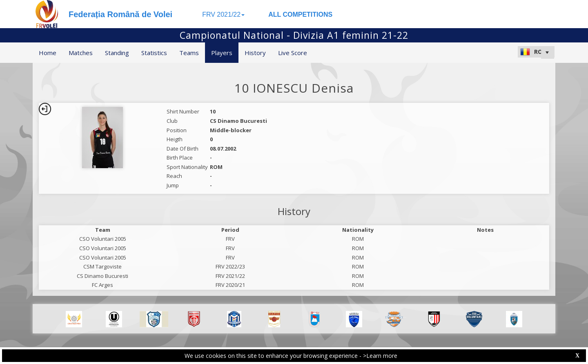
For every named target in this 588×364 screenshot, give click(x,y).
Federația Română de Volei (120, 14)
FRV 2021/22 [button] (223, 14)
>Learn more (380, 356)
